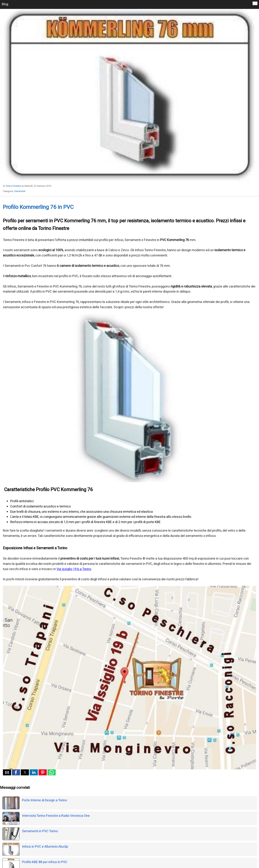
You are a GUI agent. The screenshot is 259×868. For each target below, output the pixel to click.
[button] (7, 772)
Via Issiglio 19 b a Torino (74, 569)
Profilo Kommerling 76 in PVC (38, 207)
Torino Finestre (13, 186)
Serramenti (20, 191)
